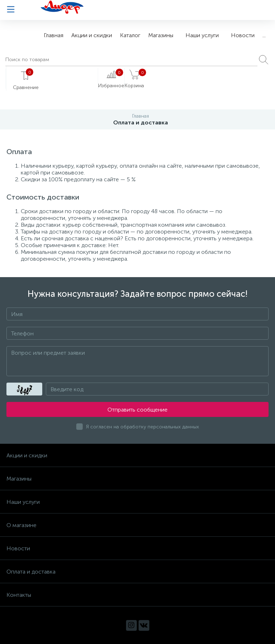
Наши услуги (202, 35)
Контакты (19, 595)
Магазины (161, 35)
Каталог (130, 35)
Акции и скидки (92, 35)
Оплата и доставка (31, 572)
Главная (54, 35)
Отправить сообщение (137, 410)
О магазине (21, 525)
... (264, 35)
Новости (243, 35)
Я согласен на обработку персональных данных (143, 427)
